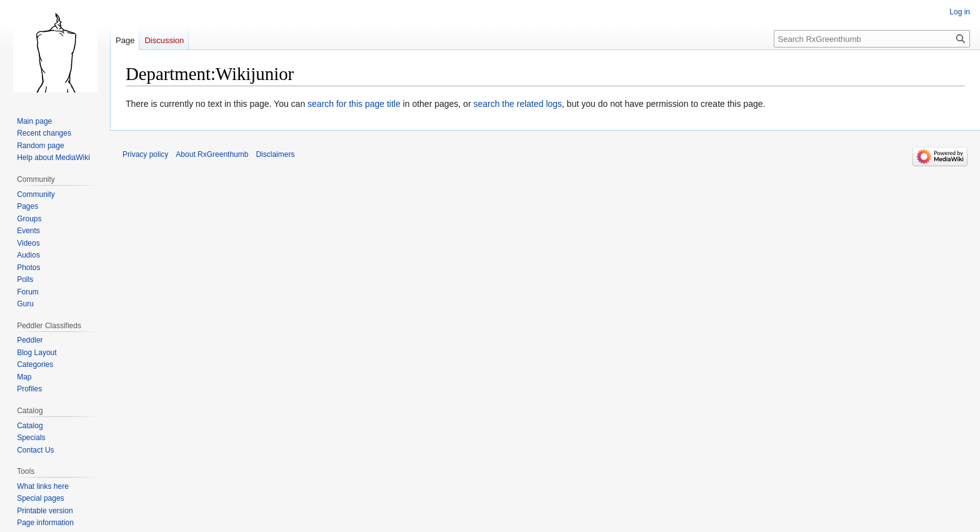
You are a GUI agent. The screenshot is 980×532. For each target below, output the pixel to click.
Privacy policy (145, 154)
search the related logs (517, 104)
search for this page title (354, 104)
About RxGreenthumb (212, 154)
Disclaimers (275, 154)
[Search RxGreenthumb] (872, 39)
